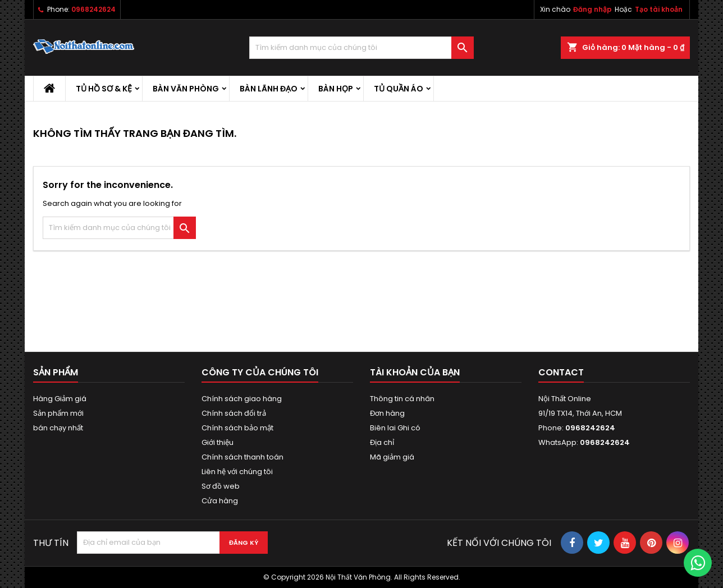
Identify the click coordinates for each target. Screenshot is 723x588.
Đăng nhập (592, 9)
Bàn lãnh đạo (269, 89)
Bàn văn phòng (186, 89)
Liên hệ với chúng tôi (237, 472)
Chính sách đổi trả (234, 413)
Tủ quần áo (399, 89)
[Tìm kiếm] (361, 48)
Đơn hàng (387, 413)
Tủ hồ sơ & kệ (104, 89)
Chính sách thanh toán (242, 457)
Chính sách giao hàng (242, 399)
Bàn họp (336, 89)
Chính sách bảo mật (237, 428)
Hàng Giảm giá (60, 399)
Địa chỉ (382, 442)
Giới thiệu (218, 442)
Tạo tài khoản (659, 9)
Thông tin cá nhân (402, 399)
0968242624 (93, 9)
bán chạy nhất (58, 428)
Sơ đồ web (221, 486)
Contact (561, 372)
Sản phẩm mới (58, 413)
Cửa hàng (220, 501)
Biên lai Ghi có (395, 428)
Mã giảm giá (392, 457)
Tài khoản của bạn (415, 372)
